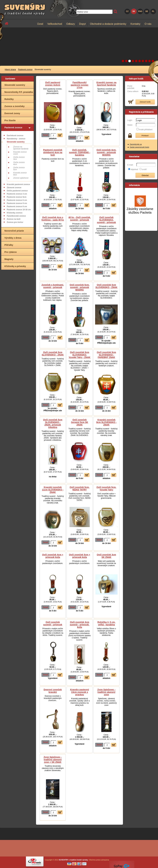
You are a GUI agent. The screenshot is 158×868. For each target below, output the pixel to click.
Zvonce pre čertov (15, 222)
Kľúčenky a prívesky (15, 266)
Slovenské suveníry (15, 85)
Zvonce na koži (14, 219)
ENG (140, 11)
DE (147, 11)
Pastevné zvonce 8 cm (17, 206)
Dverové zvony (12, 113)
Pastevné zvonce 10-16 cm (19, 210)
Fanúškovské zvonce (16, 216)
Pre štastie (10, 120)
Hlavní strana (10, 70)
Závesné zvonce (14, 188)
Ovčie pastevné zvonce (17, 191)
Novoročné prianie (14, 231)
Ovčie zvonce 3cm (19, 158)
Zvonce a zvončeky (15, 106)
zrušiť (144, 169)
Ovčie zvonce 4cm (19, 163)
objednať (134, 169)
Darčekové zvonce (15, 136)
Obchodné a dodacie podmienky (108, 24)
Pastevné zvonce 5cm (17, 197)
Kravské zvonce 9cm (20, 174)
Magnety (9, 259)
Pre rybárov (11, 252)
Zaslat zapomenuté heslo (139, 147)
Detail (46, 135)
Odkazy (71, 24)
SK (134, 11)
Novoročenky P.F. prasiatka (19, 92)
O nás (148, 24)
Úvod (40, 24)
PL (153, 11)
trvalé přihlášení (146, 130)
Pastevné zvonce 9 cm (17, 203)
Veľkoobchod (55, 24)
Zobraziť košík (145, 102)
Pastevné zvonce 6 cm (17, 200)
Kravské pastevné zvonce (18, 184)
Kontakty (135, 24)
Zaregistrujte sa (136, 144)
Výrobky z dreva (13, 238)
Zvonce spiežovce (21, 178)
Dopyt (82, 24)
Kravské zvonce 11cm (20, 153)
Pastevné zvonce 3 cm (17, 194)
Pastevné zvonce (25, 70)
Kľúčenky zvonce (15, 213)
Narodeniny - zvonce (16, 139)
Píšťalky (9, 245)
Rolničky (9, 99)
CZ (127, 11)
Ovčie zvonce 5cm (19, 169)
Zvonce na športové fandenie (21, 148)
